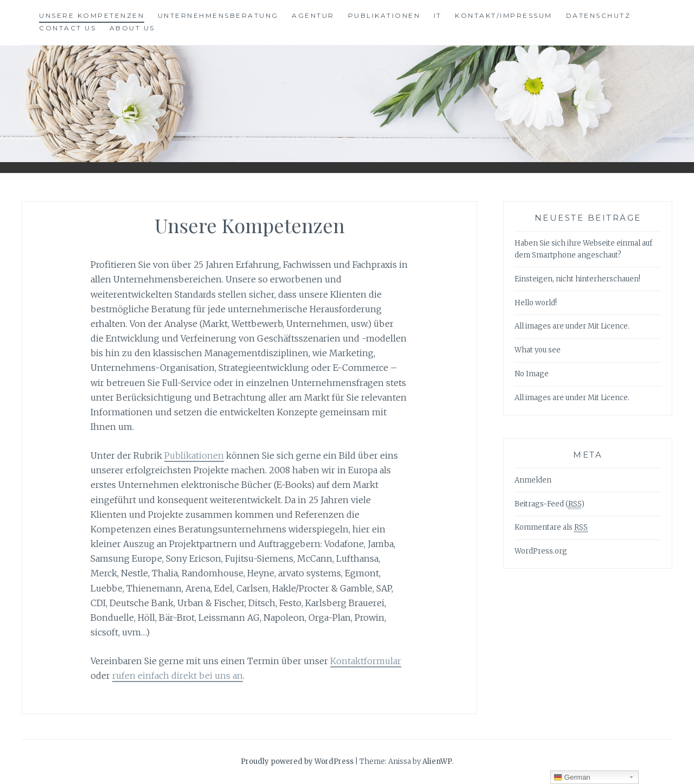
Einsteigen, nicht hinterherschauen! (577, 279)
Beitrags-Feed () (550, 504)
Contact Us (68, 28)
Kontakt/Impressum (504, 15)
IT (438, 15)
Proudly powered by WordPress (297, 761)
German (572, 777)
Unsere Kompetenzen (92, 15)
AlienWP (437, 761)
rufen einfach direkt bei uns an (178, 676)
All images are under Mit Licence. (572, 326)
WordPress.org (541, 551)
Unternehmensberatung (218, 15)
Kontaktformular (366, 661)
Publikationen (384, 15)
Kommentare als (551, 528)
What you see (538, 350)
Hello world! (536, 303)
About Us (132, 28)
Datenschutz (599, 15)
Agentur (313, 15)
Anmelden (533, 480)
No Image (532, 374)
